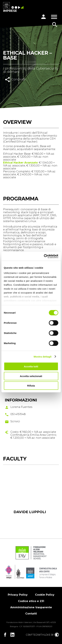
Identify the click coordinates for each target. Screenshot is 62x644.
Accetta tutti (31, 366)
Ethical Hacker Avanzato (20, 163)
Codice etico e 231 (31, 601)
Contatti (31, 614)
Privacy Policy (18, 595)
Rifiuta (31, 386)
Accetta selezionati (31, 376)
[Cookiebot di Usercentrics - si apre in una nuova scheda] (44, 256)
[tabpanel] (30, 498)
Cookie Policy (45, 595)
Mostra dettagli (42, 356)
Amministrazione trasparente (31, 607)
